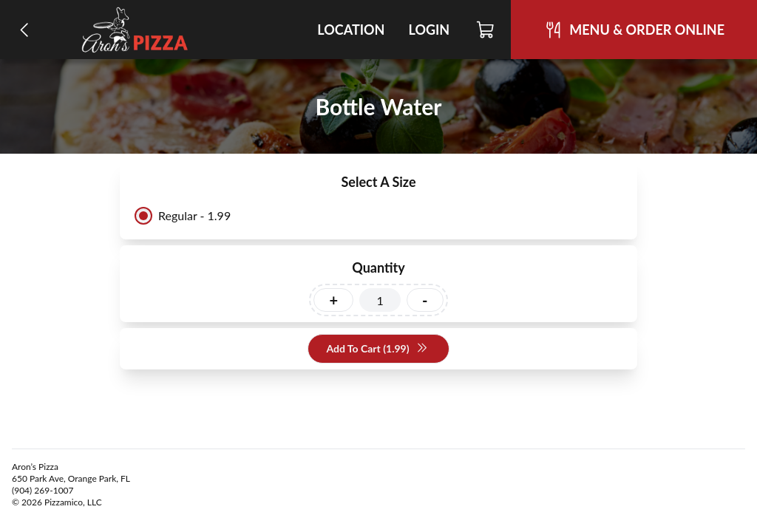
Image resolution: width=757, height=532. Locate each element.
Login (429, 30)
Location (351, 30)
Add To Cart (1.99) (377, 349)
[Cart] (486, 30)
